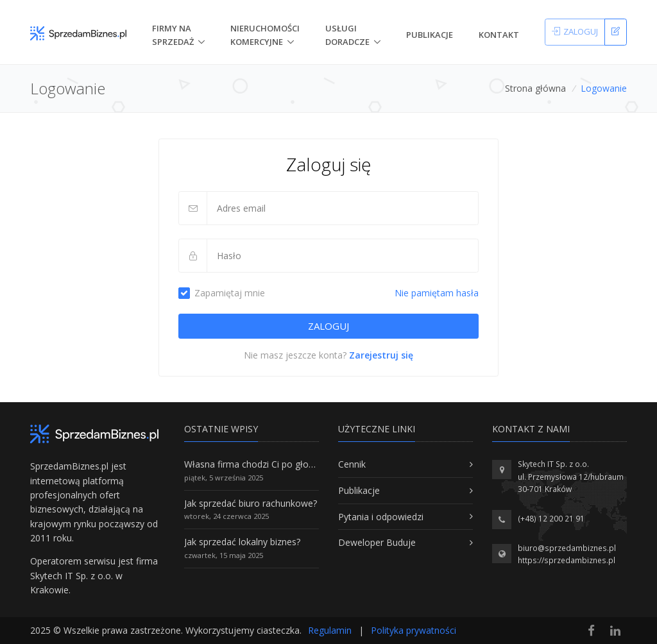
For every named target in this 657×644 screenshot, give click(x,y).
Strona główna (535, 88)
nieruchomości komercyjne (265, 35)
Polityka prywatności (414, 630)
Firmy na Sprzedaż (173, 35)
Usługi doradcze (347, 35)
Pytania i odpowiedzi (381, 517)
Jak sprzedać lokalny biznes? (242, 542)
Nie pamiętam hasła (437, 293)
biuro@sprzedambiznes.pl (567, 548)
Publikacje (430, 35)
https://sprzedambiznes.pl (567, 560)
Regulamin (330, 630)
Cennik (352, 464)
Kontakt (499, 35)
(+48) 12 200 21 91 (551, 519)
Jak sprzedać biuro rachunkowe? (251, 503)
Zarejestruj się (381, 355)
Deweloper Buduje (377, 542)
